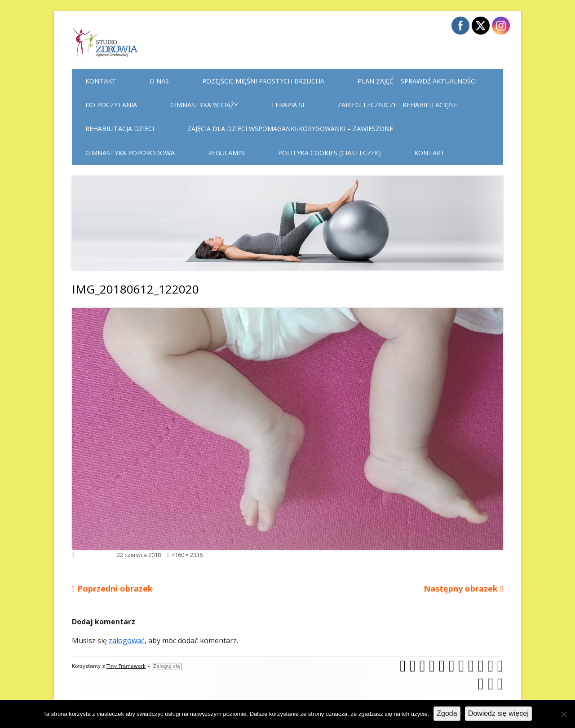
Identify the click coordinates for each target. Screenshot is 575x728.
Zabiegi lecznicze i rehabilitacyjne (397, 105)
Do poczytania (111, 105)
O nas (159, 81)
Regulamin (226, 153)
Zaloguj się (167, 666)
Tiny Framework (126, 666)
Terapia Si (287, 105)
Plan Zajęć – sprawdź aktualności (417, 81)
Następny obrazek (461, 588)
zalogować (127, 640)
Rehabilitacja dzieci (120, 129)
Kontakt (101, 81)
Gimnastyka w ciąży (204, 105)
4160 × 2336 (187, 555)
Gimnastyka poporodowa (130, 153)
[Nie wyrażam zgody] (564, 714)
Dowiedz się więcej (498, 713)
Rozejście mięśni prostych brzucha (263, 81)
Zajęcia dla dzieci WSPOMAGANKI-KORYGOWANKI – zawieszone (290, 129)
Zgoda (447, 713)
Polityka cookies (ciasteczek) (330, 153)
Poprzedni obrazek (115, 588)
